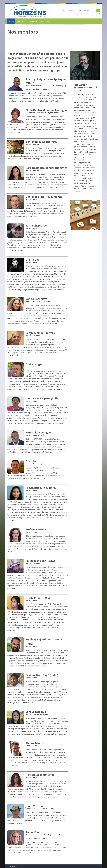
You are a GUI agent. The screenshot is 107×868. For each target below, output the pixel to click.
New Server (22, 21)
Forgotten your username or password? (87, 14)
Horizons (10, 21)
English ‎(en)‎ (46, 21)
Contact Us (34, 21)
